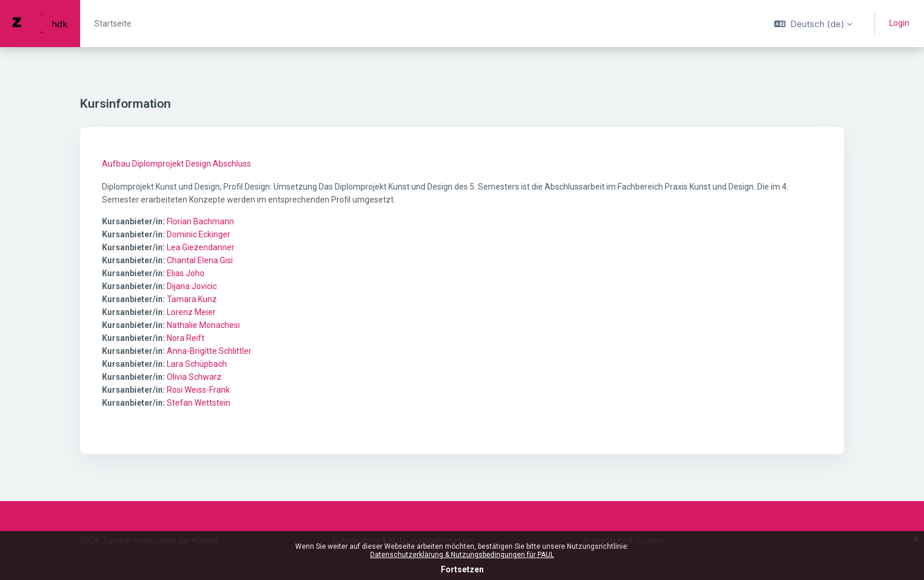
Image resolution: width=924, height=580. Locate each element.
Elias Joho (186, 273)
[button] (813, 24)
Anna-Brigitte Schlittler (209, 351)
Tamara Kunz (192, 299)
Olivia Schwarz (194, 377)
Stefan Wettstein (199, 403)
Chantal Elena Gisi (200, 260)
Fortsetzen (462, 569)
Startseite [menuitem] (113, 24)
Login (899, 23)
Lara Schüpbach (197, 364)
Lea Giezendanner (201, 247)
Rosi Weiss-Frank (198, 390)
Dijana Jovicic (192, 286)
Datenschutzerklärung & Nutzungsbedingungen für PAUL (462, 555)
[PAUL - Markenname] (40, 24)
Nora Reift (186, 338)
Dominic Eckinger (199, 234)
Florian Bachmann (200, 221)
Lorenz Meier (191, 312)
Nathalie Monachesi (203, 325)
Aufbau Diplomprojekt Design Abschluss (176, 164)
